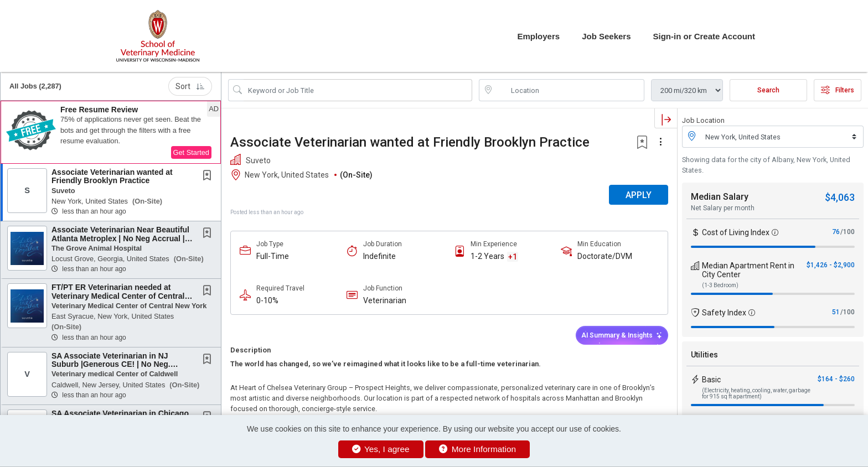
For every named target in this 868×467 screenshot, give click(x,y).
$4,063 (840, 197)
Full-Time (273, 256)
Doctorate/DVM (605, 256)
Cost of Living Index (736, 232)
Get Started (191, 152)
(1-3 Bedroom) (720, 285)
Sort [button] (190, 86)
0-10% (267, 300)
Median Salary (720, 197)
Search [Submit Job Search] (768, 90)
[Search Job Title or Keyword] (358, 90)
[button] (111, 132)
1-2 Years (487, 256)
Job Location (703, 120)
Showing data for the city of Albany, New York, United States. (766, 165)
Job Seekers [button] (606, 36)
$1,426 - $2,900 (831, 265)
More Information (477, 449)
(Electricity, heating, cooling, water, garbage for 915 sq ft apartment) (756, 393)
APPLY (639, 195)
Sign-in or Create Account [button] (704, 36)
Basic (711, 380)
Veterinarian (385, 300)
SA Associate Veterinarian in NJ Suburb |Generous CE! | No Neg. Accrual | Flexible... (111, 364)
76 (836, 232)
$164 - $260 (836, 379)
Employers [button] (538, 36)
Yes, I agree (381, 449)
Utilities (704, 355)
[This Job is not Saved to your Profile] (209, 177)
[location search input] (569, 90)
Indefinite (379, 256)
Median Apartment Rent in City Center (748, 270)
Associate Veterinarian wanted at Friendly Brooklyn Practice (112, 176)
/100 (848, 232)
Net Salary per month (723, 208)
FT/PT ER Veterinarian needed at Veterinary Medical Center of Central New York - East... (118, 296)
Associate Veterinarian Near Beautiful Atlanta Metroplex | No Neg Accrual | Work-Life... (120, 238)
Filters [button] (838, 90)
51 (836, 312)
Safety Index (724, 313)
